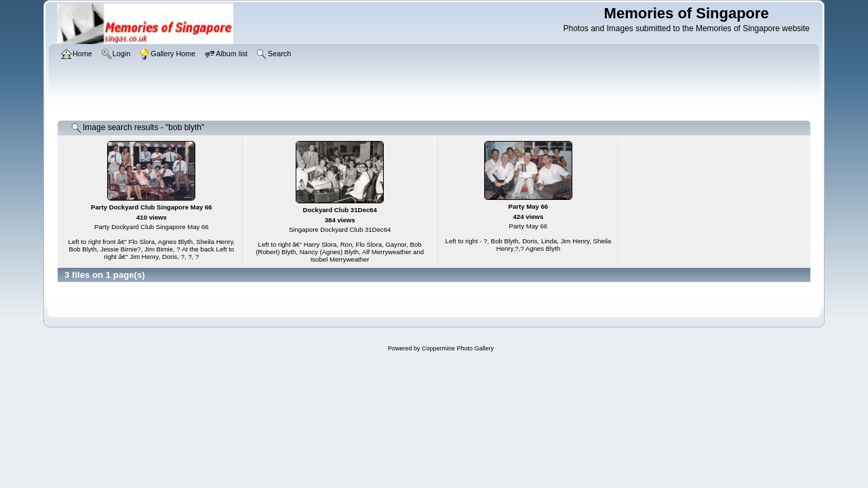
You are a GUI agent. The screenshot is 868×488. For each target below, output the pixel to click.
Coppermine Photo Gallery (458, 348)
